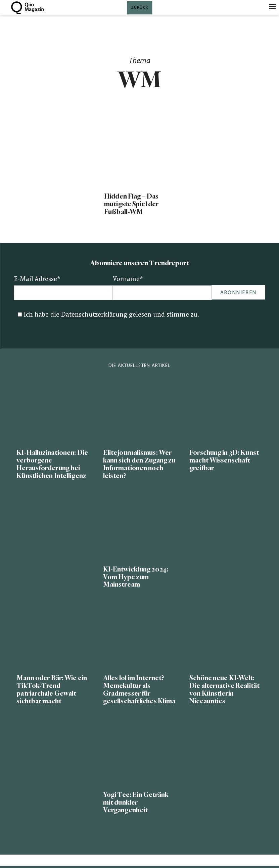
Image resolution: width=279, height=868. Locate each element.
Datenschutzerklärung (94, 315)
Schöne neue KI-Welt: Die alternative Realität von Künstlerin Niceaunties (224, 690)
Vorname (128, 280)
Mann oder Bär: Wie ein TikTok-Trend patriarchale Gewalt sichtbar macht (52, 690)
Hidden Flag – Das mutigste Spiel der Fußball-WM (131, 204)
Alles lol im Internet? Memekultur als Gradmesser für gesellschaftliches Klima (139, 690)
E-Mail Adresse (37, 280)
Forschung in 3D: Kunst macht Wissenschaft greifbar (224, 460)
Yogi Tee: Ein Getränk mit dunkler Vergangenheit (136, 802)
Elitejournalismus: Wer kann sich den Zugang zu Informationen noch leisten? (139, 464)
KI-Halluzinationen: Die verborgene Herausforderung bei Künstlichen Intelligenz (52, 464)
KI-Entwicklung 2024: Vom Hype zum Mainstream (136, 577)
